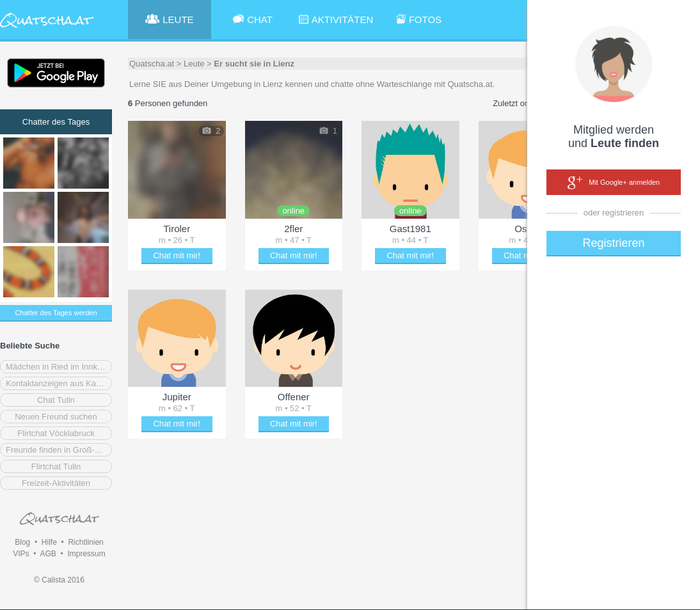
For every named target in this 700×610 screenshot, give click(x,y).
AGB (48, 554)
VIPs (21, 554)
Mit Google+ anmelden (614, 183)
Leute (194, 64)
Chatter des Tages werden (56, 313)
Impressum (86, 554)
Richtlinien (85, 542)
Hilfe (49, 542)
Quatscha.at (152, 64)
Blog (22, 542)
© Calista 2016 (59, 580)
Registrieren (613, 243)
